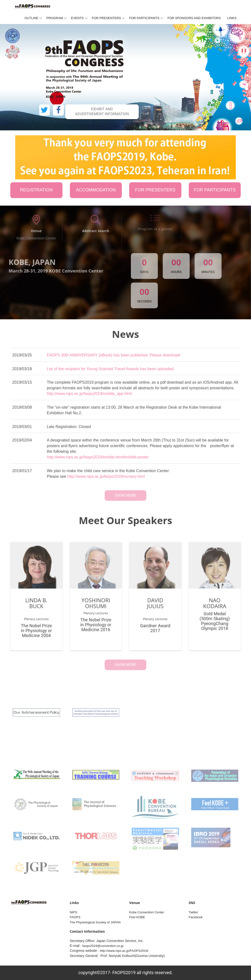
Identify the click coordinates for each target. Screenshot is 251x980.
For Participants (144, 18)
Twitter (193, 912)
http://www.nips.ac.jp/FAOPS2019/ (124, 951)
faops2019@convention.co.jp (103, 946)
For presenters (107, 18)
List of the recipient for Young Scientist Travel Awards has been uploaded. (111, 372)
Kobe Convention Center (147, 912)
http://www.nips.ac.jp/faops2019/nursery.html (106, 480)
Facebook (196, 917)
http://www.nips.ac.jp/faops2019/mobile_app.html (89, 397)
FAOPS (75, 917)
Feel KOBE (137, 917)
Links (232, 18)
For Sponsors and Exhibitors (194, 18)
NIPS (74, 912)
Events (77, 18)
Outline (31, 18)
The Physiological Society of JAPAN (95, 922)
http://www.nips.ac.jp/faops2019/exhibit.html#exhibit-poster (98, 461)
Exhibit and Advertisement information (102, 112)
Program (55, 18)
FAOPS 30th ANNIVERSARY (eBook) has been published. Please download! (114, 359)
